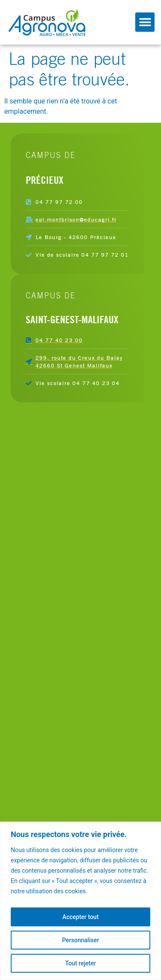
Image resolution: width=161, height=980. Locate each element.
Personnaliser (80, 940)
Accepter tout (80, 917)
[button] (145, 22)
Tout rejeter (81, 963)
